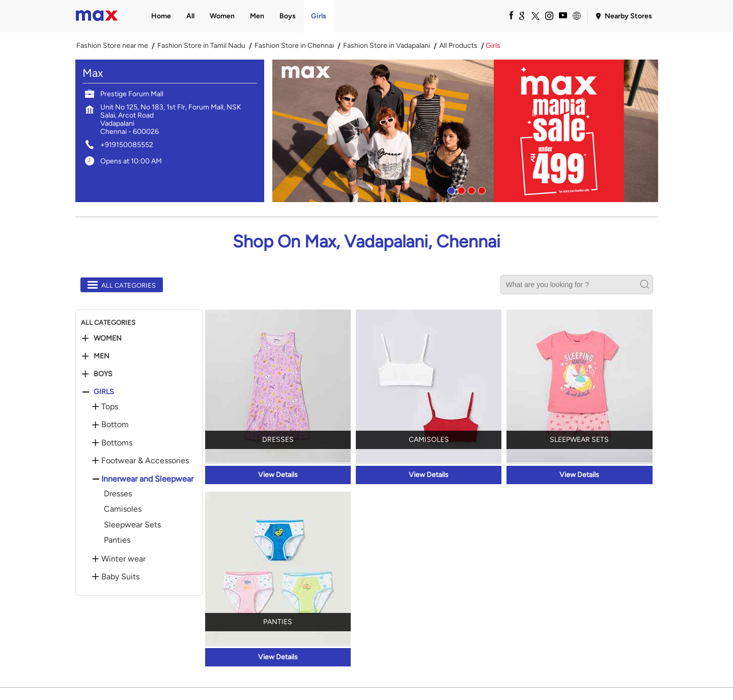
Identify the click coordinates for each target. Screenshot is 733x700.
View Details (278, 475)
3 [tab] (470, 189)
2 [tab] (460, 189)
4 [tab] (481, 189)
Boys (103, 374)
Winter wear (123, 559)
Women (108, 339)
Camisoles (123, 509)
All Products (458, 46)
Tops (110, 407)
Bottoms (117, 443)
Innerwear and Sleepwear (147, 479)
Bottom (115, 425)
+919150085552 (127, 145)
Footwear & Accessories (145, 461)
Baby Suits (120, 577)
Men (102, 356)
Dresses (118, 494)
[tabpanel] (465, 131)
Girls (104, 392)
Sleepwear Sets (132, 525)
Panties (117, 540)
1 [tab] (450, 189)
